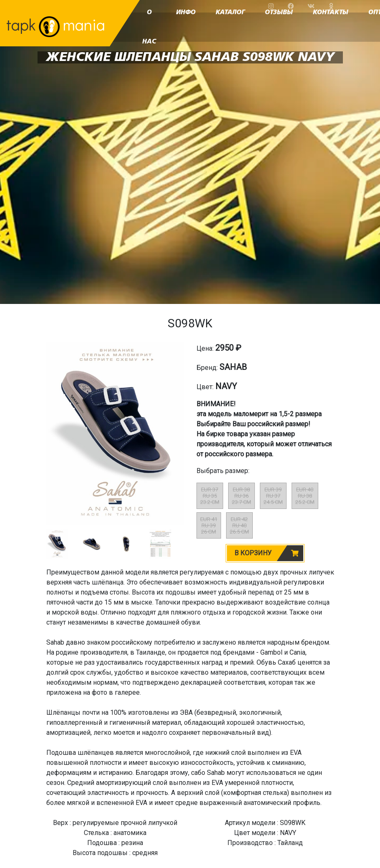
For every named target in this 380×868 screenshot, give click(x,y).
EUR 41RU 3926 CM (209, 525)
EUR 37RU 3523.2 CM (210, 496)
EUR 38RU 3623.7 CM (242, 496)
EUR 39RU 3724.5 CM (273, 496)
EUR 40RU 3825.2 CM (305, 496)
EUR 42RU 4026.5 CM (239, 525)
